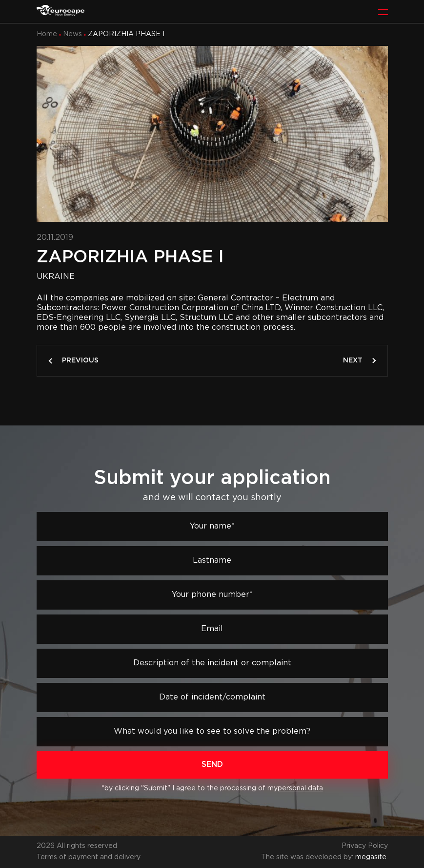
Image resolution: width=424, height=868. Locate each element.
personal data (300, 788)
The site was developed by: (324, 857)
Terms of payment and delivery (89, 857)
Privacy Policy (365, 846)
